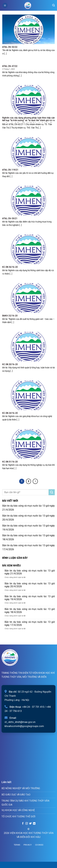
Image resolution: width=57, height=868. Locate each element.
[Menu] (5, 5)
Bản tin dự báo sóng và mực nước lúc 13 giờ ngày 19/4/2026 (28, 528)
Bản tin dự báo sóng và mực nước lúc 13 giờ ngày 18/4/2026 (28, 537)
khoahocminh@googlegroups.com (24, 726)
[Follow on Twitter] (30, 824)
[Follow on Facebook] (23, 824)
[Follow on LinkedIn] (34, 824)
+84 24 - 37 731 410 (33, 707)
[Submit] (52, 492)
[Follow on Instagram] (27, 824)
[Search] (54, 5)
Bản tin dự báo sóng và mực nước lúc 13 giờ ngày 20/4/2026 (28, 518)
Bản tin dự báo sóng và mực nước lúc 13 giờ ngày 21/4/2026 (28, 508)
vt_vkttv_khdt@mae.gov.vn (20, 722)
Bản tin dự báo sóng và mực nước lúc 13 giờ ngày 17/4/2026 (28, 547)
